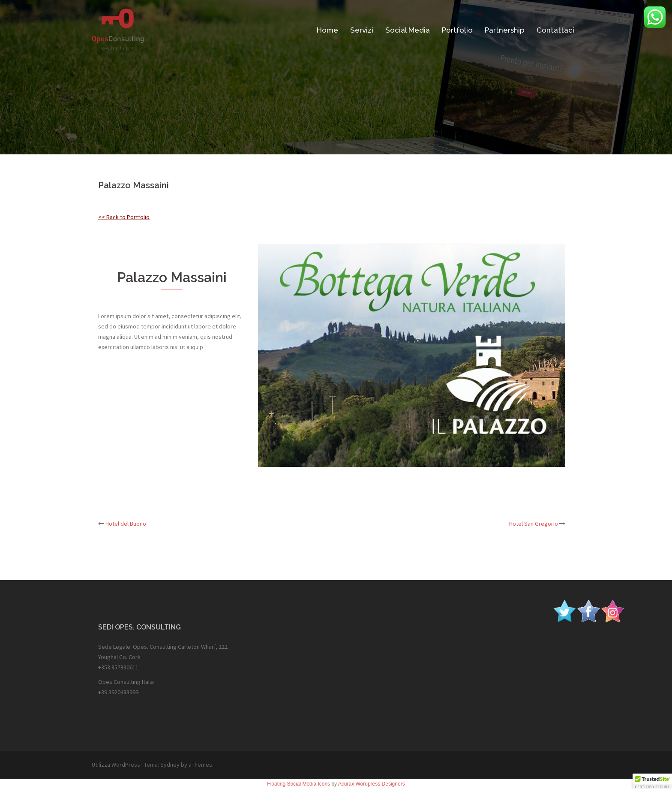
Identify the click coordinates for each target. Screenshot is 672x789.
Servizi (362, 30)
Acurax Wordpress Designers (372, 784)
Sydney (170, 765)
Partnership (505, 30)
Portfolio (457, 30)
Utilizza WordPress (116, 765)
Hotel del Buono (126, 524)
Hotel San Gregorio (534, 524)
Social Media (408, 30)
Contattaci (555, 30)
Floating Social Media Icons (298, 784)
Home (327, 30)
